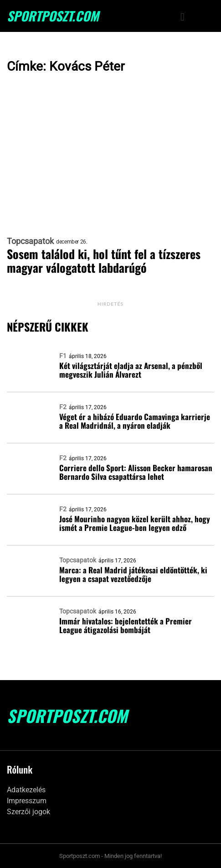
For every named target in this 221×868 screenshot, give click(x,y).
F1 (63, 356)
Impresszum (27, 801)
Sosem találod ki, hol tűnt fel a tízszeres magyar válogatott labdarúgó (104, 261)
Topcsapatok (30, 241)
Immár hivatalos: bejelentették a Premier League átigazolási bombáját (126, 625)
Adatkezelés (26, 790)
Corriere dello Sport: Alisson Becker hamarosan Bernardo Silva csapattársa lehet (136, 472)
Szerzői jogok (28, 812)
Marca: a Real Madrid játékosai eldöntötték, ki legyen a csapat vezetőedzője (133, 574)
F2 (63, 407)
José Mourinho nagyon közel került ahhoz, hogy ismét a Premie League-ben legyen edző (135, 523)
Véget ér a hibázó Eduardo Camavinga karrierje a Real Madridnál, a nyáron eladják (135, 421)
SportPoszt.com (53, 16)
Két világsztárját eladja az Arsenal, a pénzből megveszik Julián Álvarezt (131, 370)
